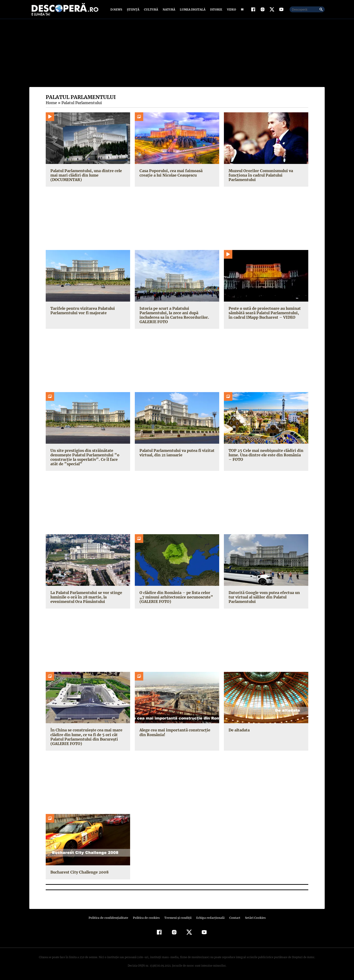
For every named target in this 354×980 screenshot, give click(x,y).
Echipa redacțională (209, 919)
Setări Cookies (253, 919)
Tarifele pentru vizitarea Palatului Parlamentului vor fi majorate (81, 312)
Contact (233, 919)
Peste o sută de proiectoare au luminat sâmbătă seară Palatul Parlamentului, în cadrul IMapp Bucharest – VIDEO (265, 314)
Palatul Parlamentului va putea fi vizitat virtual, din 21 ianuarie (176, 454)
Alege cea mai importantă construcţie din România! (174, 733)
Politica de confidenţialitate (110, 919)
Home (51, 104)
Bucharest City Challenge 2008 (79, 873)
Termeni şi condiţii (177, 919)
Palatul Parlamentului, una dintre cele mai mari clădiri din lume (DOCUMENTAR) (85, 176)
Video (231, 10)
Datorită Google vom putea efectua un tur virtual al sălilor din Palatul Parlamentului (263, 598)
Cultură (151, 10)
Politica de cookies (147, 919)
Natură (168, 10)
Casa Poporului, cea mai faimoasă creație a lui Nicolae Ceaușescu (177, 174)
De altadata (239, 731)
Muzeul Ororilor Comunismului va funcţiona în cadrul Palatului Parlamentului (260, 176)
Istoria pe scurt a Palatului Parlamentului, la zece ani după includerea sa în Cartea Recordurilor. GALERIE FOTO (173, 316)
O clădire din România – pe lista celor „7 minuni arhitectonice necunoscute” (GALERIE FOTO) (177, 598)
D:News (117, 10)
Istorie (215, 10)
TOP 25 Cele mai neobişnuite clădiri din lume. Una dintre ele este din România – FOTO (266, 456)
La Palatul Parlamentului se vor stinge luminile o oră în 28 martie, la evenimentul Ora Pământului (85, 598)
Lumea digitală (192, 10)
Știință (133, 10)
